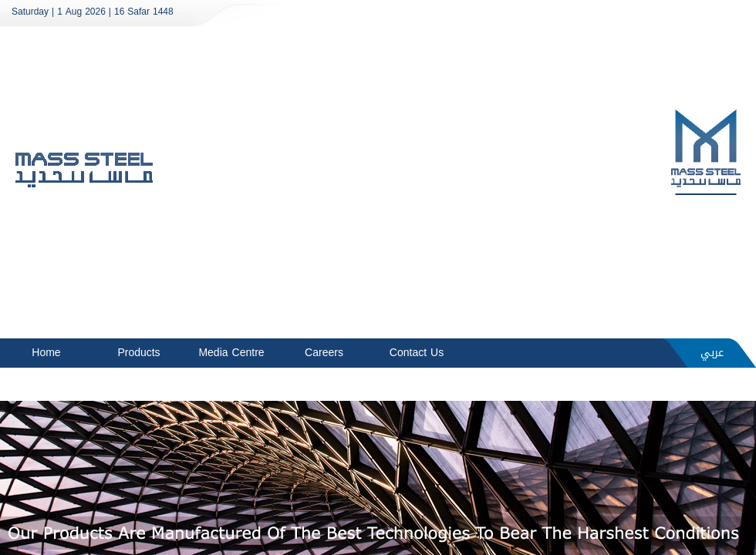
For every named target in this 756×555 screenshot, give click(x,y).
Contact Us (417, 353)
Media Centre (231, 353)
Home (46, 353)
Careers (324, 353)
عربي (712, 353)
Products (138, 353)
